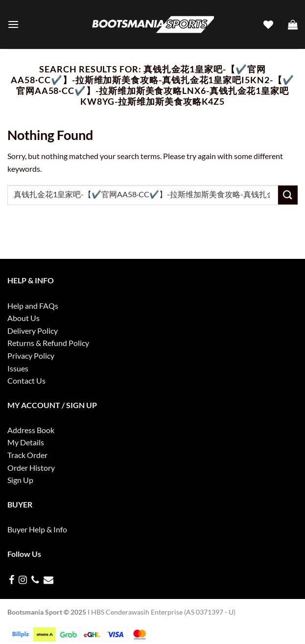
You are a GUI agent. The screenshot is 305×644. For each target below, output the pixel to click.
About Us (23, 318)
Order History (31, 468)
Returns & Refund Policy (48, 343)
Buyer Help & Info (37, 529)
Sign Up (20, 480)
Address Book (31, 430)
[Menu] (13, 24)
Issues (18, 368)
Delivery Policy (33, 331)
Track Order (27, 455)
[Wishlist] (268, 24)
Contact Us (26, 380)
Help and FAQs (33, 306)
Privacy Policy (31, 356)
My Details (26, 442)
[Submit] (288, 195)
